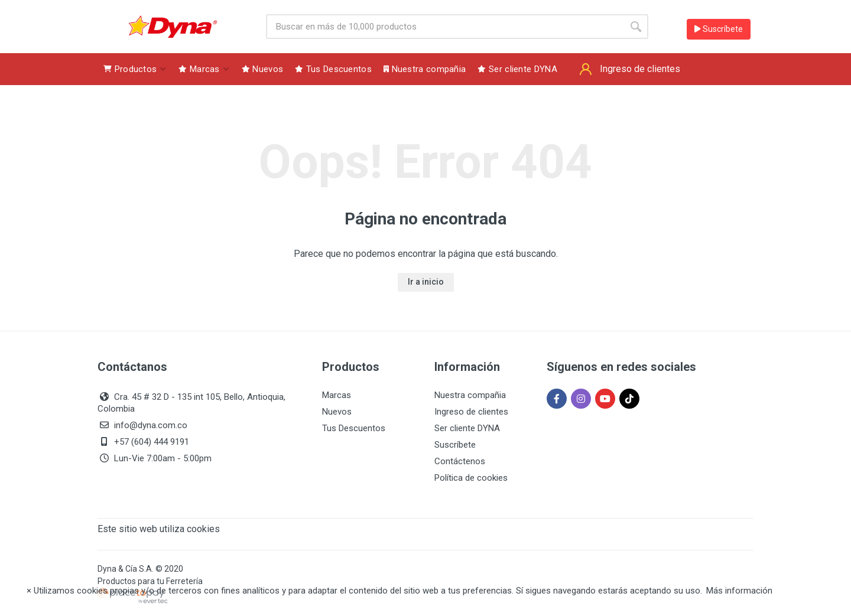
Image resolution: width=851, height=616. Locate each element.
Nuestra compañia (470, 395)
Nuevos (337, 412)
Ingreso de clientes (471, 412)
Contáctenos (460, 461)
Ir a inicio (426, 282)
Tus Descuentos (354, 428)
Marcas (337, 395)
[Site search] (445, 27)
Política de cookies (471, 478)
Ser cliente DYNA (467, 428)
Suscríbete (719, 29)
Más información (739, 591)
